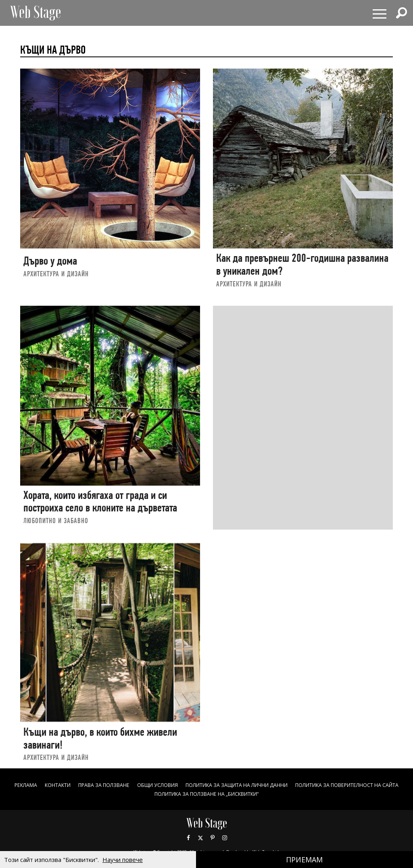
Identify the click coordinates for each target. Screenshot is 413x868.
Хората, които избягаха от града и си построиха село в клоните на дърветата (100, 502)
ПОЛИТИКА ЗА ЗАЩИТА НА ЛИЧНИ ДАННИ (304, 785)
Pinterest (213, 838)
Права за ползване (152, 785)
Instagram (225, 838)
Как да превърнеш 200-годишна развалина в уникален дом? (302, 264)
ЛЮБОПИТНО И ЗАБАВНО (56, 521)
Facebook (188, 838)
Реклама (63, 785)
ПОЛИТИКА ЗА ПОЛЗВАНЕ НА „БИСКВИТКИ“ (271, 794)
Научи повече (123, 860)
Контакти (99, 785)
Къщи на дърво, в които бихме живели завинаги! (100, 738)
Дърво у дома (50, 261)
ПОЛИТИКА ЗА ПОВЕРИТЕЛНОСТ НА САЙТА (141, 794)
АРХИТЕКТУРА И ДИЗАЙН (56, 274)
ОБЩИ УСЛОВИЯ (213, 785)
